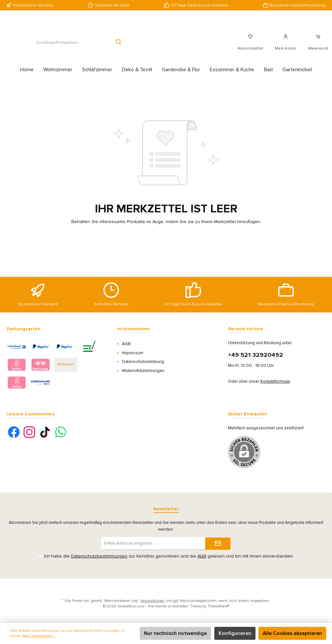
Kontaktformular (275, 381)
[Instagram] (29, 432)
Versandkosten (152, 601)
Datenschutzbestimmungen (99, 556)
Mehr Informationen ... (39, 636)
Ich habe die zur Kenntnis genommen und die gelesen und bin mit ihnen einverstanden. (169, 556)
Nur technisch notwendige (175, 633)
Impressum (133, 353)
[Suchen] (119, 45)
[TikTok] (45, 432)
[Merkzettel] (250, 45)
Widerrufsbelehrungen (143, 371)
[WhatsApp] (60, 432)
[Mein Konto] (286, 45)
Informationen (133, 329)
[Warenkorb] (316, 45)
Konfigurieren (235, 633)
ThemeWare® (218, 606)
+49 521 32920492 (255, 355)
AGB (126, 344)
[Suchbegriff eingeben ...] (59, 45)
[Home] (27, 74)
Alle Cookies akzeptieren (292, 633)
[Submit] (218, 544)
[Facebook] (14, 432)
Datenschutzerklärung (143, 362)
